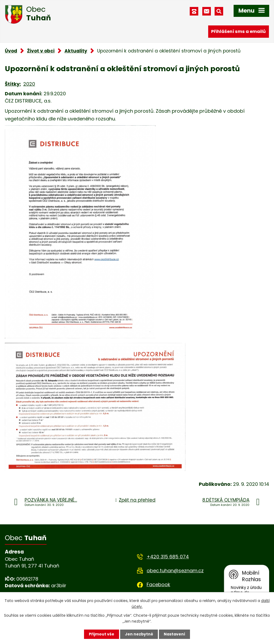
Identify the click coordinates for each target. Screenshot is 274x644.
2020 (29, 84)
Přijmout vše (102, 634)
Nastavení (174, 634)
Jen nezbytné (139, 634)
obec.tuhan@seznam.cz (175, 571)
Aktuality (76, 51)
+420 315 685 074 (168, 557)
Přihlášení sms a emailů (238, 31)
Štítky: (13, 84)
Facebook (158, 584)
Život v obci (41, 51)
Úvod (11, 51)
